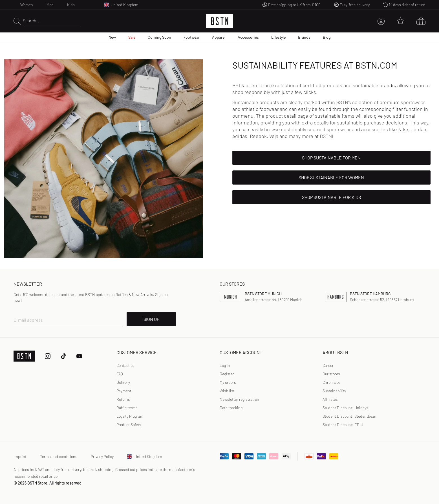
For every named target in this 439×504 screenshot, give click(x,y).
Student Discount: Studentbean (349, 416)
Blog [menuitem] (327, 37)
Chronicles (332, 382)
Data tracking (231, 408)
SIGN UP (151, 319)
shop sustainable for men (331, 158)
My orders (228, 382)
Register (227, 374)
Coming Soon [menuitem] (159, 37)
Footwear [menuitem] (192, 37)
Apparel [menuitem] (219, 37)
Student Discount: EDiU (343, 425)
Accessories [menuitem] (248, 37)
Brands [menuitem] (304, 37)
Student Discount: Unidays (345, 408)
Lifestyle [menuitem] (278, 37)
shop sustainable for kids (331, 197)
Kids (71, 5)
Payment (124, 391)
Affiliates (330, 399)
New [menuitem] (112, 37)
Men (50, 5)
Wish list (227, 391)
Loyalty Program (130, 416)
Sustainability (334, 391)
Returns (123, 399)
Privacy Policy (102, 456)
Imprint (20, 456)
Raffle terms (127, 408)
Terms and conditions (59, 456)
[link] (225, 365)
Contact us (125, 365)
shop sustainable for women (331, 177)
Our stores (331, 374)
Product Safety (129, 425)
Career (328, 365)
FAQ (120, 374)
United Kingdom (145, 456)
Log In (225, 365)
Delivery (123, 382)
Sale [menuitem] (132, 37)
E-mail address (28, 320)
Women (27, 5)
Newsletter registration (239, 399)
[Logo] (220, 21)
